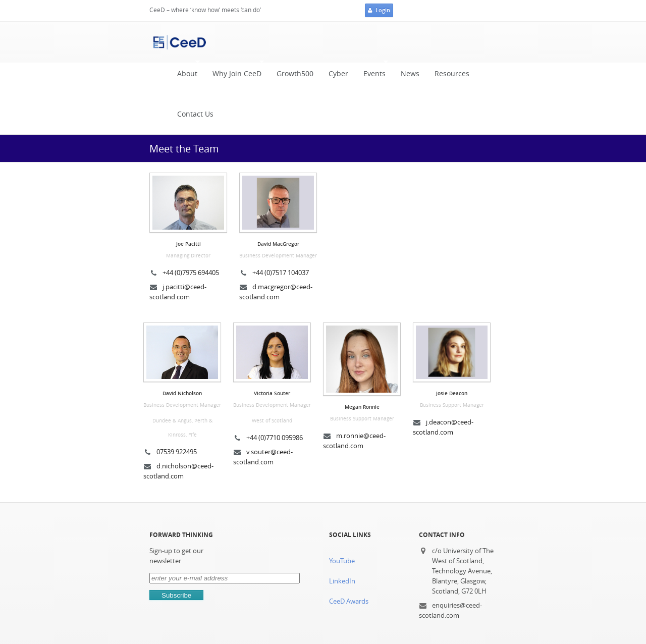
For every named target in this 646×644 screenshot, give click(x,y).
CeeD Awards (349, 601)
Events (372, 71)
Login (379, 11)
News (410, 74)
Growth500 (295, 74)
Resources (452, 74)
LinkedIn (342, 581)
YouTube (342, 561)
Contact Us (195, 114)
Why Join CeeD (234, 71)
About (185, 71)
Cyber (338, 74)
